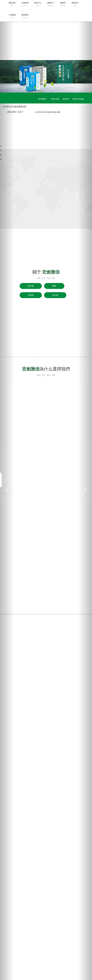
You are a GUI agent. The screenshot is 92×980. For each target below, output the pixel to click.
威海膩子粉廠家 (78, 99)
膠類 (54, 286)
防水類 (55, 295)
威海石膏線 (55, 99)
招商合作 (75, 43)
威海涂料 (66, 99)
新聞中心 (51, 43)
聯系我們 (25, 55)
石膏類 (31, 295)
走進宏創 (25, 43)
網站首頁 (12, 43)
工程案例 (12, 55)
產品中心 (38, 43)
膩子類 (31, 286)
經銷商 (63, 43)
